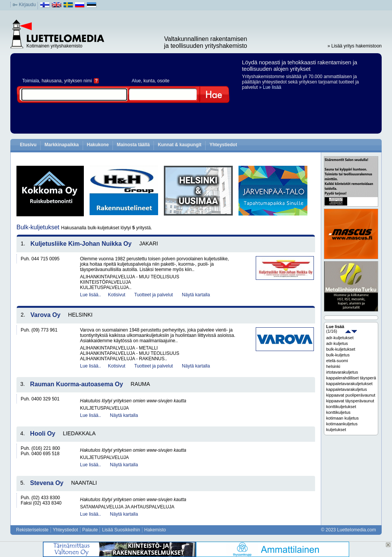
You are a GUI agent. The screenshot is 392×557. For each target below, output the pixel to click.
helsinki (333, 366)
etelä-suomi (337, 361)
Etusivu (28, 145)
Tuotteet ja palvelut (154, 295)
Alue (136, 81)
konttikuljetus (338, 412)
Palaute (90, 530)
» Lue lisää (270, 87)
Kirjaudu (27, 5)
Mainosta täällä (133, 145)
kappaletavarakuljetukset (349, 384)
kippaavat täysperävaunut (350, 401)
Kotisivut (117, 295)
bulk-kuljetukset (341, 349)
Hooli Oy (43, 434)
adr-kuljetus (337, 343)
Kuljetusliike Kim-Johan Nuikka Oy (81, 244)
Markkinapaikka (61, 145)
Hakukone (98, 145)
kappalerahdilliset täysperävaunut (351, 378)
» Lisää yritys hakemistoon (355, 46)
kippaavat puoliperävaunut (351, 395)
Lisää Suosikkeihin (121, 530)
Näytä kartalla (196, 295)
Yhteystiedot (223, 145)
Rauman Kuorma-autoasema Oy (77, 384)
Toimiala (31, 81)
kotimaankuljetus (342, 424)
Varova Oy (46, 315)
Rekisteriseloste (32, 530)
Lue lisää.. (91, 295)
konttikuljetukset (341, 407)
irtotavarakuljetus (342, 372)
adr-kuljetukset (340, 338)
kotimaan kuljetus (342, 418)
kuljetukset (336, 430)
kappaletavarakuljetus (346, 389)
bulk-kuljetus (338, 355)
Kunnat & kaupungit (180, 145)
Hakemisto (155, 530)
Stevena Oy (47, 483)
